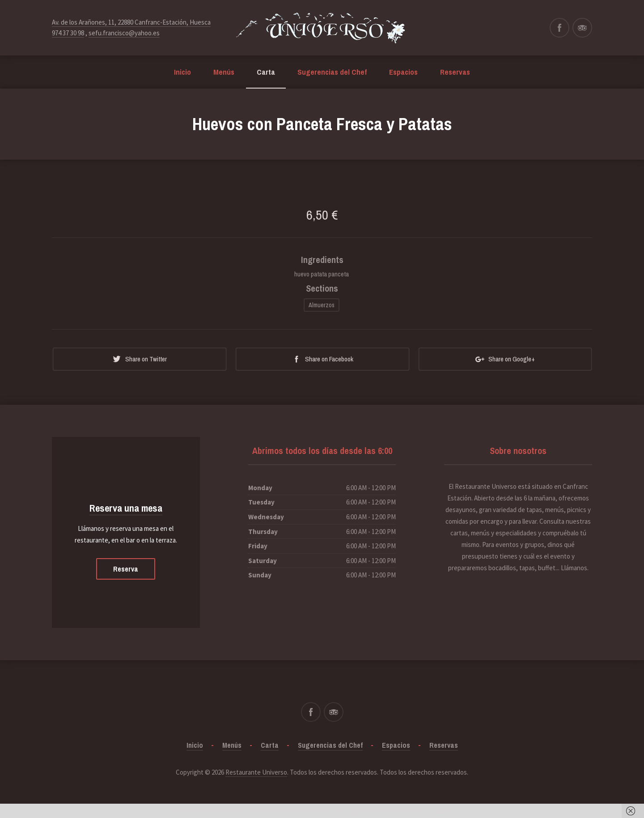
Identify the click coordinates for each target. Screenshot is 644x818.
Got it (443, 811)
